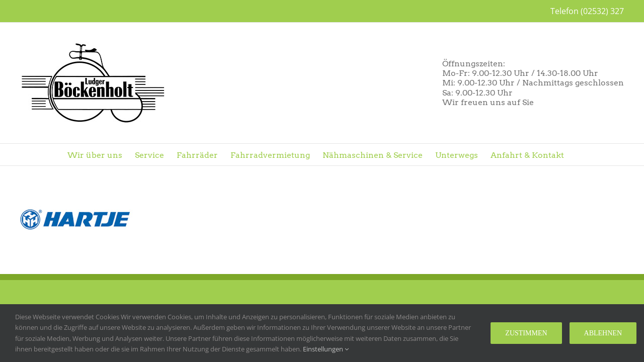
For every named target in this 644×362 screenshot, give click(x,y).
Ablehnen (603, 333)
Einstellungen (326, 349)
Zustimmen (526, 333)
